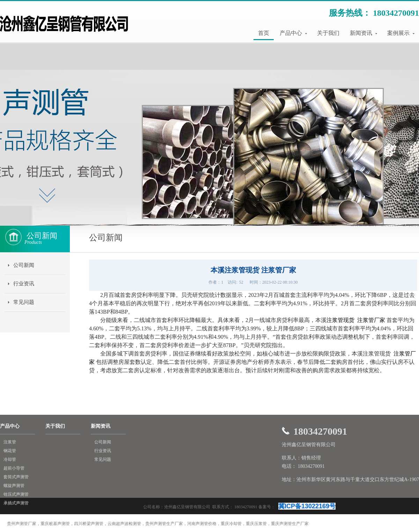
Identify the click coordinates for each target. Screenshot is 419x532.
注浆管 (10, 442)
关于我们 (328, 33)
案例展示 (401, 33)
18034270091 (396, 13)
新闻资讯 (363, 33)
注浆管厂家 (371, 320)
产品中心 (293, 33)
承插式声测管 (16, 503)
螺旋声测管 (14, 486)
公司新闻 (24, 265)
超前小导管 (14, 468)
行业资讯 (24, 284)
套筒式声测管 (16, 477)
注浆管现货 (341, 320)
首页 (264, 33)
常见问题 (24, 302)
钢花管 (10, 451)
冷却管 (10, 459)
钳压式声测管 (16, 494)
